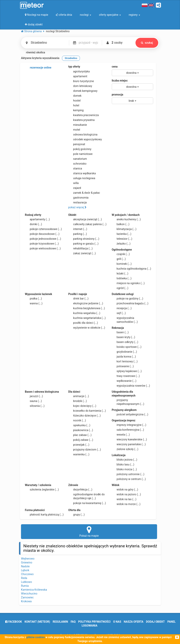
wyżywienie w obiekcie (87, 328)
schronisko (77, 164)
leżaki (120, 273)
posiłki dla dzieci (83, 323)
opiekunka (79, 425)
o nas (117, 622)
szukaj (147, 43)
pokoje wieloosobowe (43, 248)
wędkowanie (124, 381)
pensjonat (77, 144)
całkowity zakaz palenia (87, 224)
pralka (33, 299)
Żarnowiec (27, 597)
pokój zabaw (81, 440)
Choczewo (27, 574)
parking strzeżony (84, 239)
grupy (76, 515)
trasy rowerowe (126, 376)
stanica (75, 168)
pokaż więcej (77, 207)
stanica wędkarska (82, 173)
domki (33, 224)
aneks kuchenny (126, 219)
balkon (121, 224)
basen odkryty (125, 342)
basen (120, 332)
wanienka (79, 454)
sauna (33, 401)
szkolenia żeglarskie (42, 490)
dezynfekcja (80, 490)
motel (74, 130)
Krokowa (26, 601)
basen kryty (123, 337)
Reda (24, 578)
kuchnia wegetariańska (87, 318)
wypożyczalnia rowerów (131, 386)
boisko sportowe (127, 347)
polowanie (123, 366)
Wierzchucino (29, 594)
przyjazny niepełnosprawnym (128, 402)
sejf (119, 313)
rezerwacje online (38, 68)
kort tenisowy (125, 361)
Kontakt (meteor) (37, 622)
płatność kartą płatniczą (44, 515)
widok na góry (125, 490)
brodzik (77, 401)
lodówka (122, 278)
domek (75, 96)
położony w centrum (129, 479)
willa (73, 183)
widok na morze (126, 504)
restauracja (77, 202)
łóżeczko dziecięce (84, 416)
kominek (122, 264)
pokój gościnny (80, 149)
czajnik (121, 254)
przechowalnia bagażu (130, 303)
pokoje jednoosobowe (43, 239)
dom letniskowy (80, 86)
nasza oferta (134, 622)
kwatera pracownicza (83, 115)
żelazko (121, 244)
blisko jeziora (125, 460)
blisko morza (124, 469)
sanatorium (78, 159)
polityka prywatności (94, 622)
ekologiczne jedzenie (86, 303)
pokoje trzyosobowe (42, 244)
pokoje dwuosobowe (42, 234)
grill (119, 259)
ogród (120, 288)
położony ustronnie (128, 474)
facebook (14, 622)
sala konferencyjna (128, 430)
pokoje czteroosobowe (43, 229)
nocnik (77, 420)
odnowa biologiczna (83, 135)
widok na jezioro (126, 494)
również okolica (33, 53)
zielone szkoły (125, 449)
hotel (74, 105)
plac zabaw (80, 435)
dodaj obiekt (155, 622)
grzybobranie (124, 352)
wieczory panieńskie (129, 444)
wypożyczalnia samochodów (125, 320)
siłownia (35, 406)
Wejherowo (28, 559)
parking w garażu (83, 244)
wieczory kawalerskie (129, 439)
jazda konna (124, 357)
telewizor (122, 239)
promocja (118, 95)
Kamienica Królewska (34, 590)
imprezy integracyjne (129, 425)
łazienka (122, 234)
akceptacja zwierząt (85, 219)
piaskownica (81, 430)
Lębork (25, 570)
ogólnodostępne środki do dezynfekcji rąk (86, 496)
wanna (34, 303)
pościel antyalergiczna (130, 414)
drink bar (78, 299)
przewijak (79, 445)
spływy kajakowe (127, 371)
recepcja (122, 308)
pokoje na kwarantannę (87, 503)
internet (78, 229)
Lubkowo (26, 582)
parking (78, 234)
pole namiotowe (80, 154)
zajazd (75, 188)
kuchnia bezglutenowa (87, 308)
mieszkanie (78, 125)
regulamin (60, 622)
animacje (79, 396)
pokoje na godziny (128, 299)
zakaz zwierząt (82, 253)
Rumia (25, 586)
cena (115, 67)
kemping (76, 110)
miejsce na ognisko (128, 283)
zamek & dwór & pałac (84, 193)
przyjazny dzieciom (85, 450)
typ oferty (74, 67)
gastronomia (78, 198)
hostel (74, 101)
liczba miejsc (120, 81)
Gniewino (27, 562)
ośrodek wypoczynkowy (85, 139)
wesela (121, 435)
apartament (78, 76)
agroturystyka (79, 71)
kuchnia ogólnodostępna (132, 269)
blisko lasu (123, 464)
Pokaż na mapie (89, 531)
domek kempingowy (83, 91)
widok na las (124, 499)
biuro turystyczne (81, 81)
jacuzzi (34, 396)
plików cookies (36, 637)
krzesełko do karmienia (87, 411)
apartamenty (37, 219)
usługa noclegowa (82, 178)
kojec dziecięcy (82, 406)
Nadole (25, 566)
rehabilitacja (80, 248)
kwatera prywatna (81, 120)
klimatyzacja (124, 229)
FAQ (73, 622)
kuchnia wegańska (84, 313)
